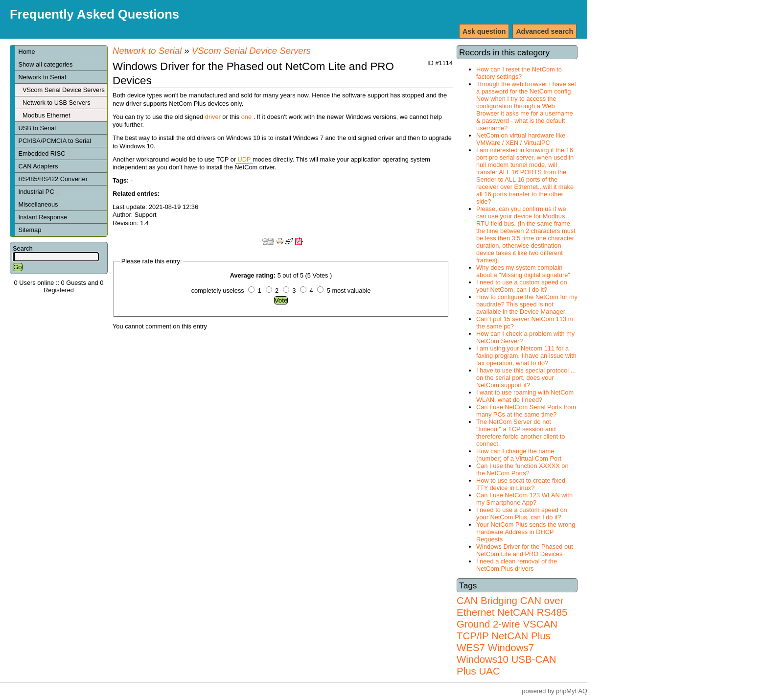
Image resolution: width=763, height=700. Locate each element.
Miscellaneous (38, 204)
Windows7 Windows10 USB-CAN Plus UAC (507, 659)
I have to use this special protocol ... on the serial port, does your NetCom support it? (526, 378)
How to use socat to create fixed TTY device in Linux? (521, 484)
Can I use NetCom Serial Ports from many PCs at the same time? (526, 411)
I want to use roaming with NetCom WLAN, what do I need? (525, 396)
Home (26, 52)
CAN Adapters (38, 166)
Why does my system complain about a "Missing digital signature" (523, 271)
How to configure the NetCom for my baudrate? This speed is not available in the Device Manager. (527, 304)
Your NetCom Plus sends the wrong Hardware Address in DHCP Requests (526, 532)
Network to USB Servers (57, 103)
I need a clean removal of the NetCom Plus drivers (517, 565)
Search (23, 248)
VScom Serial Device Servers (64, 90)
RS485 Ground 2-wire (512, 618)
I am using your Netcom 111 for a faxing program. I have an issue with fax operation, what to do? (526, 356)
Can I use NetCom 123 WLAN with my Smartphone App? (524, 499)
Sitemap (30, 230)
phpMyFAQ (572, 691)
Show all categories (45, 64)
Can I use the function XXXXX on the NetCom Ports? (522, 469)
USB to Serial (37, 128)
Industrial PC (40, 192)
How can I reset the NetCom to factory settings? (519, 73)
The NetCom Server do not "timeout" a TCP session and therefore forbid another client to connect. (520, 433)
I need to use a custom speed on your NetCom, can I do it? (522, 286)
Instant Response (43, 217)
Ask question (484, 31)
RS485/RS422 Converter (53, 179)
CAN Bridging (487, 600)
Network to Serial (42, 77)
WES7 (471, 647)
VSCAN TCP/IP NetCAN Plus (507, 630)
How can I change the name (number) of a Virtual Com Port (519, 455)
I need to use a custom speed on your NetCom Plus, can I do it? (522, 513)
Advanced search (544, 31)
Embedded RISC (45, 153)
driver (213, 117)
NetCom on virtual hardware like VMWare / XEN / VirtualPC (521, 139)
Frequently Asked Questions (94, 14)
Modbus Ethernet (46, 115)
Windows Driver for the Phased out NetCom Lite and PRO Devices (525, 550)
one (246, 117)
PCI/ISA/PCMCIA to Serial (55, 141)
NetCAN (516, 612)
